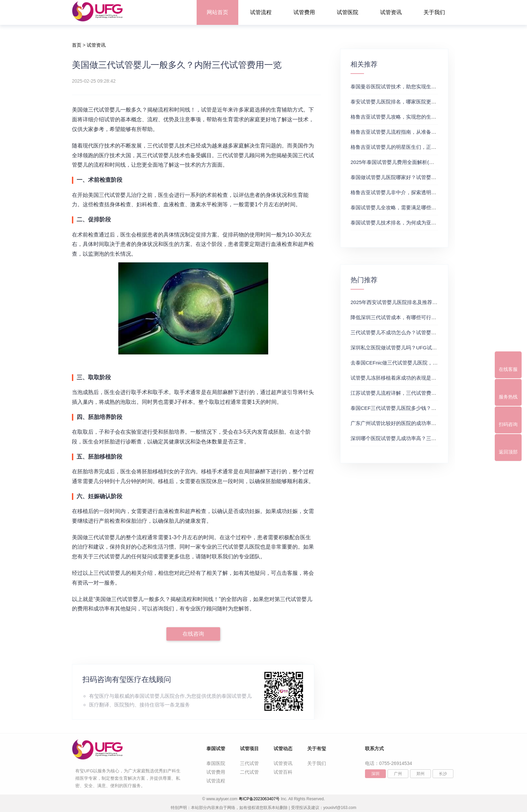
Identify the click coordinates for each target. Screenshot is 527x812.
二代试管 (249, 772)
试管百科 (283, 772)
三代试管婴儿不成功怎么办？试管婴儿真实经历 (403, 332)
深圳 (375, 774)
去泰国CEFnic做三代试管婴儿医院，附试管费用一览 (409, 363)
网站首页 (217, 12)
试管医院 (348, 12)
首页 (77, 45)
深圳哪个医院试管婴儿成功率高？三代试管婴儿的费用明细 (416, 438)
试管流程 (261, 12)
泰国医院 (216, 763)
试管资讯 (391, 12)
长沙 (443, 774)
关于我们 (434, 12)
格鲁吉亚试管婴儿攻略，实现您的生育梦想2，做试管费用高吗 (420, 117)
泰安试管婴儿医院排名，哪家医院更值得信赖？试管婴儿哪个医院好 (426, 102)
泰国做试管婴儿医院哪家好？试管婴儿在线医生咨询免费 (414, 177)
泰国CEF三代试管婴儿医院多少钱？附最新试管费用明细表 (416, 408)
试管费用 (304, 12)
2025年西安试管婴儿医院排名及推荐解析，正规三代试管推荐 (419, 302)
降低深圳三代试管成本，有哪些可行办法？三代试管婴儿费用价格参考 (429, 317)
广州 (398, 774)
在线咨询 (193, 634)
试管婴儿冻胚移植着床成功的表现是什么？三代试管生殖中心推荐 (424, 378)
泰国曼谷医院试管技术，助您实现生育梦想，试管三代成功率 (419, 87)
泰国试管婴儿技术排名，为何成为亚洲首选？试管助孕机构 (416, 223)
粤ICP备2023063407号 (259, 799)
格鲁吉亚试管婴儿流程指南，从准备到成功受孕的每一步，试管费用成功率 (434, 132)
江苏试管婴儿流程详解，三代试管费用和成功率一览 (409, 393)
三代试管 (249, 763)
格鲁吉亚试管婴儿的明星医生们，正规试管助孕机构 (409, 147)
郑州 (420, 774)
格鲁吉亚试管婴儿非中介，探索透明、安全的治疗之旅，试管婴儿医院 (429, 192)
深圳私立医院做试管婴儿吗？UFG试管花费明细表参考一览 (416, 348)
